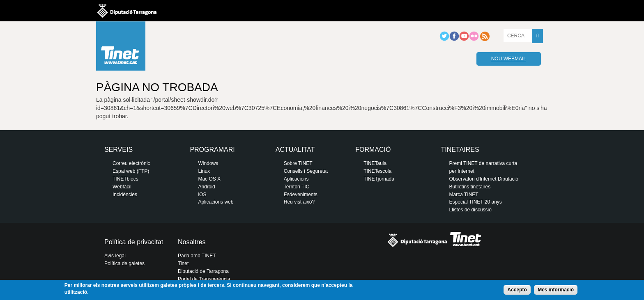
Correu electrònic (131, 163)
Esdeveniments (301, 195)
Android (206, 187)
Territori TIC (297, 187)
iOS (202, 195)
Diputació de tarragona (127, 11)
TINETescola (377, 171)
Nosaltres (192, 242)
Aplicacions (296, 179)
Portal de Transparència (204, 279)
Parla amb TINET (197, 256)
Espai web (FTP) (131, 171)
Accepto (517, 290)
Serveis (118, 150)
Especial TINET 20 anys (476, 202)
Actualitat (295, 150)
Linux (204, 171)
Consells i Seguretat (306, 171)
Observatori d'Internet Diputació (484, 179)
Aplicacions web (216, 202)
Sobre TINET (298, 163)
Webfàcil (122, 187)
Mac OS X (209, 179)
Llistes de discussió (470, 210)
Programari (212, 150)
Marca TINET (464, 195)
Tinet (183, 263)
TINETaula (375, 163)
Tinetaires (460, 150)
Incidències (125, 195)
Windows (208, 163)
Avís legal (115, 256)
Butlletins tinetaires (470, 187)
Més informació (556, 290)
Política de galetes (124, 263)
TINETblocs (125, 179)
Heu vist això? (299, 202)
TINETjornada (379, 179)
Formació (373, 150)
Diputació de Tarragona (203, 271)
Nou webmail (509, 59)
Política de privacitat (134, 242)
